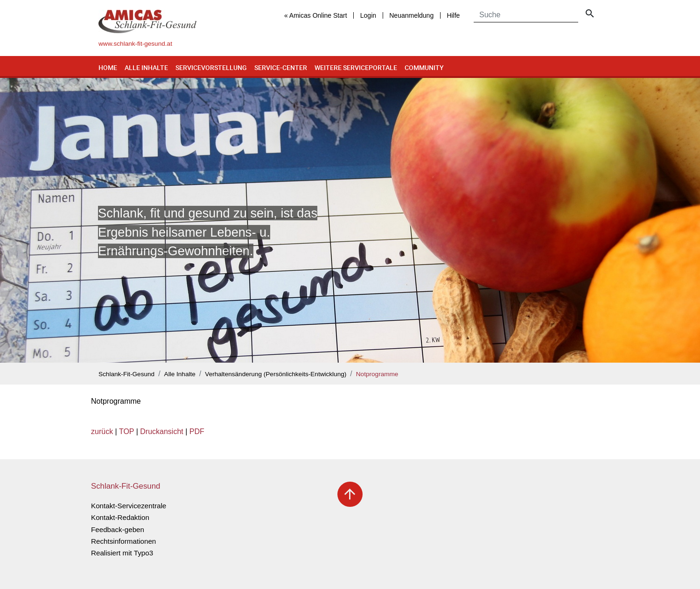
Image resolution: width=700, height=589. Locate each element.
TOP (126, 431)
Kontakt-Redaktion (120, 517)
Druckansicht (161, 431)
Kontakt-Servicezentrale (129, 506)
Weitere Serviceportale (356, 67)
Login (368, 15)
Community (424, 67)
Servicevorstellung (211, 67)
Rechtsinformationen (123, 541)
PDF (197, 431)
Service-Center (281, 67)
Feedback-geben (118, 529)
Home (108, 67)
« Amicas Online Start (316, 15)
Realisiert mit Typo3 (122, 553)
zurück (102, 431)
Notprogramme (377, 374)
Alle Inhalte (146, 67)
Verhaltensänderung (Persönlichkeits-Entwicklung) (276, 374)
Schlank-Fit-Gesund (126, 374)
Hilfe (453, 15)
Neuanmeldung (411, 15)
